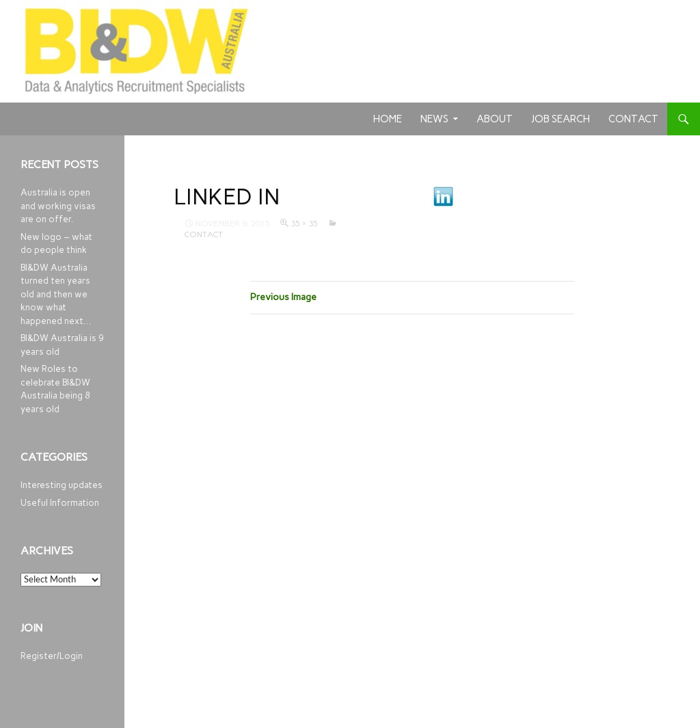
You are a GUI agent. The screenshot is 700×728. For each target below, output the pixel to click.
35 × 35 (305, 224)
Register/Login (52, 656)
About (495, 119)
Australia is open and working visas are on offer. (58, 206)
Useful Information (60, 503)
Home (388, 119)
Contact (633, 119)
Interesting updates (62, 485)
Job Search (561, 119)
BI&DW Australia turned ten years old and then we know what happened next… (56, 294)
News (434, 119)
